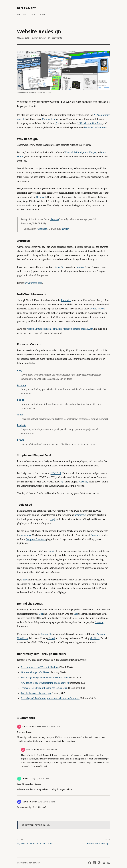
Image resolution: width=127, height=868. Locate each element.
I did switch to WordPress (90, 123)
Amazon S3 (46, 634)
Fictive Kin (59, 267)
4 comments (55, 38)
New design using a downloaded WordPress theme (45, 678)
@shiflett (42, 229)
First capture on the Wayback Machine (40, 667)
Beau (25, 580)
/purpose (80, 267)
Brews (21, 440)
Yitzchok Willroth (74, 153)
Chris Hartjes (90, 153)
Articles (21, 385)
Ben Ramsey (26, 8)
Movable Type (49, 119)
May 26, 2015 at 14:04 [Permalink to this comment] (51, 727)
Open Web (41, 197)
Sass (76, 614)
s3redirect (95, 638)
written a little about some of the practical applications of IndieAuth (60, 329)
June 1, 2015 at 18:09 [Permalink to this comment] (47, 802)
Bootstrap (99, 622)
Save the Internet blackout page (36, 693)
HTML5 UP (56, 473)
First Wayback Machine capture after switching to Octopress (50, 698)
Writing (22, 14)
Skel (41, 614)
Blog (20, 370)
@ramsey (55, 219)
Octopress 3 (80, 515)
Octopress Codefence (36, 539)
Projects (22, 425)
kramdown (26, 535)
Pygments (95, 535)
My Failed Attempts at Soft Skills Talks (35, 843)
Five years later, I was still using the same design (44, 688)
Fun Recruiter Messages (98, 843)
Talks (33, 14)
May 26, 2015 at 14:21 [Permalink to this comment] (49, 750)
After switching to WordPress (35, 672)
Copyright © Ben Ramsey (28, 863)
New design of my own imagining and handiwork (45, 683)
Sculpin (52, 551)
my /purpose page (33, 283)
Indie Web (66, 300)
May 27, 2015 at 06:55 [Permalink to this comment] (41, 779)
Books (21, 400)
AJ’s (63, 482)
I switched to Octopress (95, 128)
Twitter (65, 229)
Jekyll (53, 519)
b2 (56, 123)
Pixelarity (83, 482)
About (44, 14)
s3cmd (52, 638)
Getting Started (97, 309)
